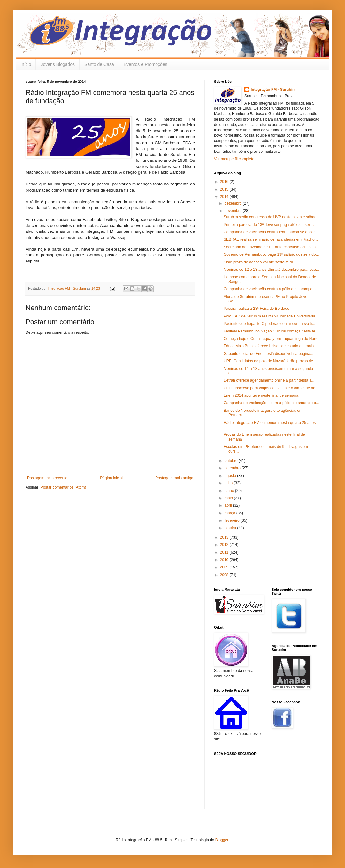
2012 (225, 545)
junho (230, 491)
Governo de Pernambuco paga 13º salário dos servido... (271, 254)
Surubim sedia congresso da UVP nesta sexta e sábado (271, 217)
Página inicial (111, 478)
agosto (231, 476)
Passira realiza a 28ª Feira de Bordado (257, 309)
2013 (225, 537)
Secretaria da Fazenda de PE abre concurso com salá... (271, 247)
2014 (225, 197)
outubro (232, 461)
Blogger (222, 840)
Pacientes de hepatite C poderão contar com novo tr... (269, 324)
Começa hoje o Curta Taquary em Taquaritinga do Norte (271, 339)
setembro (233, 468)
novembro (234, 211)
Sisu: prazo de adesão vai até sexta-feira (258, 262)
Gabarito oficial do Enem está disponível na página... (268, 354)
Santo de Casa (99, 64)
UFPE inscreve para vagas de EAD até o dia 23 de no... (271, 388)
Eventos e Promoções (146, 64)
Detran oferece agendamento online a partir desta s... (269, 380)
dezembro (234, 203)
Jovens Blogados (58, 64)
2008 (225, 575)
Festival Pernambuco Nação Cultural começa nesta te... (271, 331)
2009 (225, 567)
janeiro (231, 528)
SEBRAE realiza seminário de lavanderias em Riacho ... (271, 239)
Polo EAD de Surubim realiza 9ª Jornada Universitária (269, 316)
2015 (225, 189)
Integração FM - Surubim (273, 90)
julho (229, 483)
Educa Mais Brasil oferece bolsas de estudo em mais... (270, 346)
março (230, 513)
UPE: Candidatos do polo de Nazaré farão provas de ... (271, 361)
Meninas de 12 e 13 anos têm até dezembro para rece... (271, 270)
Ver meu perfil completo (234, 159)
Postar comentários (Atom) (63, 487)
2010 (225, 560)
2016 (225, 182)
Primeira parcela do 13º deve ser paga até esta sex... (269, 225)
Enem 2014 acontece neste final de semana (261, 395)
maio (229, 498)
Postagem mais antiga (174, 478)
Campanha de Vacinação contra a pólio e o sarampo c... (271, 403)
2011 (225, 552)
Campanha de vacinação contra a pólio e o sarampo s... (271, 289)
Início (26, 64)
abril (229, 505)
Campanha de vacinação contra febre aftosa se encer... (271, 232)
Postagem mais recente (47, 478)
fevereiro (233, 520)
